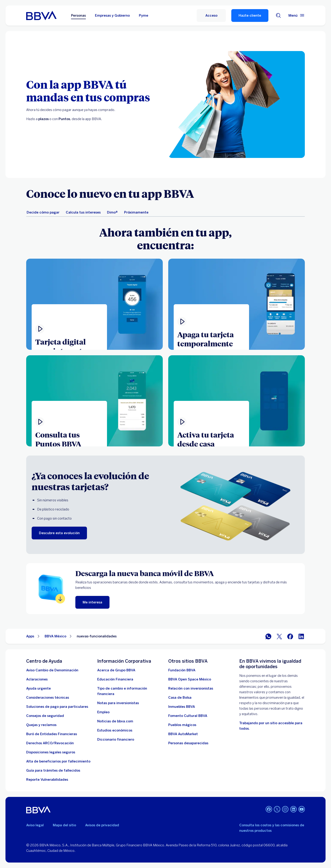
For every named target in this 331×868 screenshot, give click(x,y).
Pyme (144, 15)
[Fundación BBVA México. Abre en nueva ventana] (182, 670)
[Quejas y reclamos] (41, 725)
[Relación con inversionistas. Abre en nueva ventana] (191, 688)
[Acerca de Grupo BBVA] (116, 670)
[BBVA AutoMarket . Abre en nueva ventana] (183, 734)
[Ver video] (94, 401)
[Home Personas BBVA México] (41, 15)
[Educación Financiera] (115, 679)
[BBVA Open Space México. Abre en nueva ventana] (190, 679)
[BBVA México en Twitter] (279, 636)
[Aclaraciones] (37, 679)
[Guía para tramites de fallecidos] (53, 770)
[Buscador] (278, 15)
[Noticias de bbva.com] (115, 721)
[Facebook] (269, 810)
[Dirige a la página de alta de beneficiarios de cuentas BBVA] (58, 761)
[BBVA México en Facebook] (290, 636)
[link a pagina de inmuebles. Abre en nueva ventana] (182, 707)
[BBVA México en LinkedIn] (301, 636)
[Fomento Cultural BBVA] (188, 716)
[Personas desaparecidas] (188, 743)
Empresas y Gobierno (112, 15)
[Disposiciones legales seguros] (51, 752)
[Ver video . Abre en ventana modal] (94, 304)
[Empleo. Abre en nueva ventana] (103, 712)
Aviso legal (35, 825)
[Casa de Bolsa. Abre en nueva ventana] (180, 698)
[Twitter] (277, 810)
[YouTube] (302, 810)
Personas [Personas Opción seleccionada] (78, 15)
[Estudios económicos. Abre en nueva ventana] (115, 730)
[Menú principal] (297, 15)
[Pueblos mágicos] (182, 725)
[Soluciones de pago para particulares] (57, 707)
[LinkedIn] (293, 810)
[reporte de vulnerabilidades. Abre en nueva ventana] (47, 780)
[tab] (43, 212)
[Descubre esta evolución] (59, 533)
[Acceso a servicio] (211, 15)
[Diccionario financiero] (116, 739)
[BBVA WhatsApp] (268, 636)
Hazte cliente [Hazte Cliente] (250, 15)
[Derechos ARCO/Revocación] (50, 743)
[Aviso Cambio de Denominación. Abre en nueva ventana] (52, 670)
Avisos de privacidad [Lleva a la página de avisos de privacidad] (102, 825)
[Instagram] (285, 810)
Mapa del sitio (64, 825)
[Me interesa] (92, 602)
